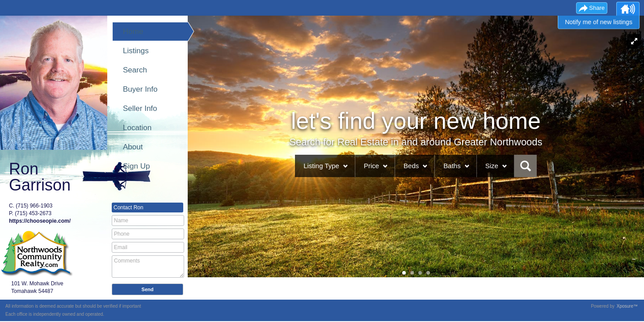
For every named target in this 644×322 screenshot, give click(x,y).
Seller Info (140, 108)
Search (135, 70)
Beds (411, 166)
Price (371, 166)
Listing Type (321, 166)
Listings (136, 51)
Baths (452, 166)
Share (597, 8)
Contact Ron (128, 208)
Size (492, 166)
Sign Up (136, 166)
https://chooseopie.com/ (40, 221)
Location (137, 128)
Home (133, 32)
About (133, 147)
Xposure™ (627, 306)
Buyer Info (140, 89)
